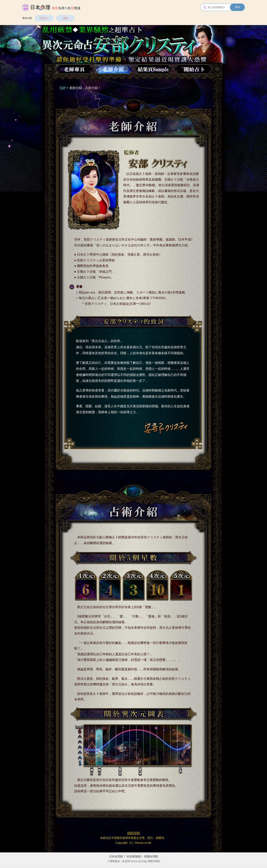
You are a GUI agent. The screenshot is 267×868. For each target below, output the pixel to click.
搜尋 (237, 7)
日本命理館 (116, 856)
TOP (62, 88)
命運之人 (44, 18)
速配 (65, 18)
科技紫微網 (134, 856)
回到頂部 (133, 833)
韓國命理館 (151, 856)
